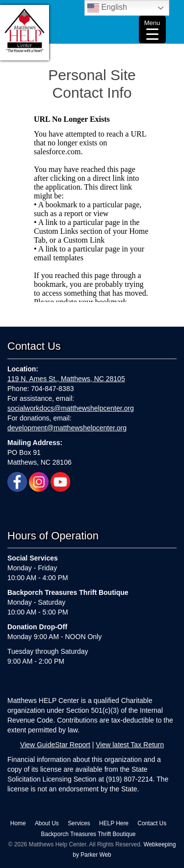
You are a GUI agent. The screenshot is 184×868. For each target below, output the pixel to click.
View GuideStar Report (55, 745)
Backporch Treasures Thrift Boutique (89, 834)
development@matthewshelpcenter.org (67, 428)
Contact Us (152, 823)
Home (18, 823)
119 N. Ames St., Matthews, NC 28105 (66, 379)
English (107, 8)
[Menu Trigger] (152, 29)
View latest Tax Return (130, 745)
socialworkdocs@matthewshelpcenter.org (71, 408)
